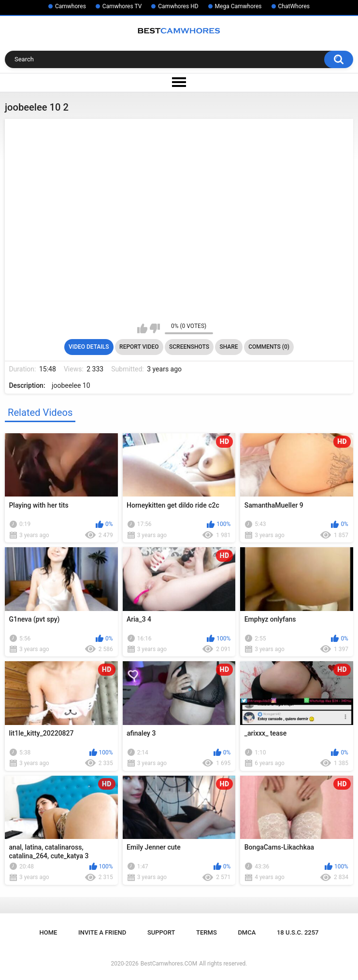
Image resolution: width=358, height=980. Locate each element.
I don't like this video (155, 328)
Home (49, 932)
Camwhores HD (178, 6)
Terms (207, 932)
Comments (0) (269, 347)
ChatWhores (294, 6)
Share (229, 347)
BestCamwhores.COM (169, 964)
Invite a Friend (102, 932)
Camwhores (71, 6)
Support (161, 932)
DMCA (247, 932)
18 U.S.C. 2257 (298, 932)
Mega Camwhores (238, 6)
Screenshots (189, 347)
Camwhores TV (122, 6)
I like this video (142, 328)
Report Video (139, 347)
